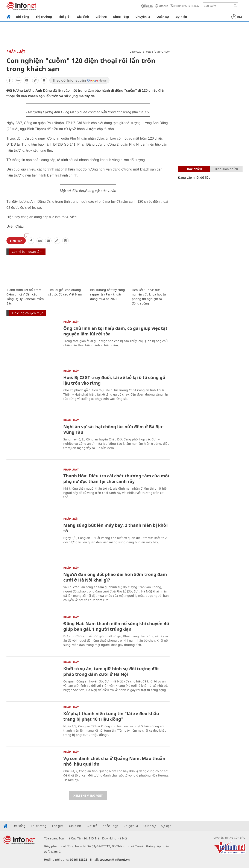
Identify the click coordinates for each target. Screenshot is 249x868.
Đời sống (23, 17)
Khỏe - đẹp (121, 17)
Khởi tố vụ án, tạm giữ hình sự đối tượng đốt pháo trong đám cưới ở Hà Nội (111, 671)
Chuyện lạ (143, 17)
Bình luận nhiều (226, 169)
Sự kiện (181, 17)
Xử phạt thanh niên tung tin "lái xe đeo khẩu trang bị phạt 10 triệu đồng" (111, 716)
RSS (237, 17)
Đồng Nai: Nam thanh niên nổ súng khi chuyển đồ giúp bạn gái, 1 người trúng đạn (116, 626)
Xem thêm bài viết (88, 796)
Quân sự (163, 17)
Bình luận (16, 241)
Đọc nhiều (194, 169)
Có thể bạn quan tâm (27, 252)
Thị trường (44, 17)
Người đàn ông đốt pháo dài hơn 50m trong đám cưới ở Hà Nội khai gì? (115, 577)
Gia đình (83, 17)
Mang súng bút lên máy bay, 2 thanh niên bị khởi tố (115, 528)
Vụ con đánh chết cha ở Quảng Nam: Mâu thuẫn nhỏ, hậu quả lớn (114, 761)
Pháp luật (16, 52)
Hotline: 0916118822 (184, 6)
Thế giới (64, 17)
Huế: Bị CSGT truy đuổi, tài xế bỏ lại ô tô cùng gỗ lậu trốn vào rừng (114, 380)
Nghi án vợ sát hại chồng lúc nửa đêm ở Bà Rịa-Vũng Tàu (113, 429)
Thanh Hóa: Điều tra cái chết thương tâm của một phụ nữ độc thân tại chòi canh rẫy (116, 479)
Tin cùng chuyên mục (27, 313)
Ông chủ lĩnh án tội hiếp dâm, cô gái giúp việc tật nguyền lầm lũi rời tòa (115, 331)
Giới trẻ (101, 17)
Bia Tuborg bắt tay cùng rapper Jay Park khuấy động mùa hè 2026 (108, 294)
